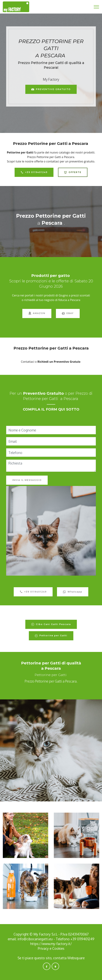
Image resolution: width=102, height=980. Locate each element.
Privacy (44, 948)
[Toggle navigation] (96, 7)
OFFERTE (73, 172)
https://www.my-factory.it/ (51, 944)
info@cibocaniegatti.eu (35, 939)
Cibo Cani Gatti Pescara (51, 624)
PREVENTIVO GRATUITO (51, 89)
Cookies (58, 948)
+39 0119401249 (34, 172)
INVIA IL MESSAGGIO (27, 480)
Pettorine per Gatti (51, 636)
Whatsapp (73, 592)
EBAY (68, 313)
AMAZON (37, 313)
